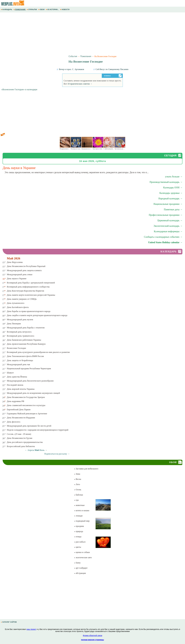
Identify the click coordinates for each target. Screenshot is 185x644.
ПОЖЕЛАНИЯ (20, 10)
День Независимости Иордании (21, 418)
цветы (78, 547)
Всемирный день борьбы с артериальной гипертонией (31, 283)
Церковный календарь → (170, 220)
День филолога (14, 422)
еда (76, 500)
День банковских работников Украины (24, 340)
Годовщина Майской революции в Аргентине (27, 414)
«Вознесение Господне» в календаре (19, 90)
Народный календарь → (170, 199)
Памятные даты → (173, 209)
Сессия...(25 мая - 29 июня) (19, 434)
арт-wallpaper (81, 568)
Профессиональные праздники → (166, 215)
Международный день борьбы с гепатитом (26, 328)
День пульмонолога (16, 303)
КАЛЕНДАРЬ (7, 10)
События (73, 56)
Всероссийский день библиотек (21, 446)
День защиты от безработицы (20, 360)
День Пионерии (14, 324)
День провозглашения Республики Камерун (26, 344)
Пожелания (86, 56)
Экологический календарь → (168, 226)
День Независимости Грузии (20, 438)
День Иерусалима (15, 262)
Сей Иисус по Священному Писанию (111, 69)
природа (79, 531)
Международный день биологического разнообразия (30, 381)
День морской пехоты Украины (21, 389)
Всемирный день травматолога (21, 336)
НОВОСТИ (65, 10)
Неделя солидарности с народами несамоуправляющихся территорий (38, 430)
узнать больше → (174, 177)
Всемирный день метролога (19, 332)
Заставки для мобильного (86, 469)
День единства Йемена (17, 377)
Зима (77, 474)
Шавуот (10, 373)
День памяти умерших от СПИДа (22, 299)
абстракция (80, 573)
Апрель (31, 450)
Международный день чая (18, 364)
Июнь (42, 450)
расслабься (80, 542)
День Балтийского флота (18, 307)
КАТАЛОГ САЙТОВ (9, 622)
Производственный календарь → (166, 182)
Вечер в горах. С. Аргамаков (70, 69)
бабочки (78, 495)
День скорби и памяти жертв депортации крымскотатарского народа (37, 315)
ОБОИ (42, 10)
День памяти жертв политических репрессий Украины (31, 295)
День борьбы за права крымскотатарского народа (29, 311)
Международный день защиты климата (24, 270)
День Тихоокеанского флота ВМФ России (25, 356)
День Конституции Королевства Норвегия (26, 291)
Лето (77, 484)
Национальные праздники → (168, 204)
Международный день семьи (20, 274)
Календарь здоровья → (171, 193)
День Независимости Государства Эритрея (26, 397)
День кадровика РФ (16, 401)
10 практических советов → (80, 84)
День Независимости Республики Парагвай (26, 266)
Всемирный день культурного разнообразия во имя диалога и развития (38, 352)
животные (79, 505)
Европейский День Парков (19, 410)
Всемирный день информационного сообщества (28, 287)
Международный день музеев (20, 320)
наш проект (31, 629)
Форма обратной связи (92, 636)
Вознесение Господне (17, 348)
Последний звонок (15, 385)
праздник (79, 526)
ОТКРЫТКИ (32, 10)
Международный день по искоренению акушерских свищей (33, 393)
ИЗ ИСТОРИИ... (53, 10)
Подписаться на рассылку (57, 454)
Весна (78, 479)
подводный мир (82, 521)
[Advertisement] (78, 33)
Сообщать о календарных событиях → (163, 237)
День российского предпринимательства (25, 442)
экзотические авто (83, 557)
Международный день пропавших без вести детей (29, 426)
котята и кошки (82, 510)
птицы (78, 537)
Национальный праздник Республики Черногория (29, 368)
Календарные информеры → (168, 231)
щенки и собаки (82, 552)
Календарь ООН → (173, 188)
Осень (78, 490)
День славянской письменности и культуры (26, 405)
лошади (78, 516)
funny (77, 563)
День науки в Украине (17, 279)
